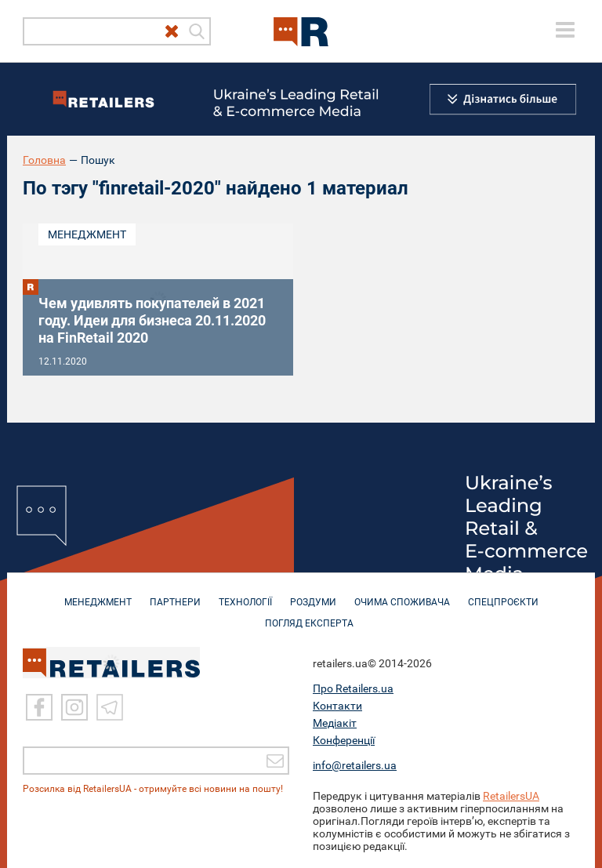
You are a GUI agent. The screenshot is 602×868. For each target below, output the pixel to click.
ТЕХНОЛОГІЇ (245, 594)
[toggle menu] (565, 30)
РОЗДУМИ (313, 594)
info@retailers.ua (355, 765)
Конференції (344, 740)
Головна (44, 160)
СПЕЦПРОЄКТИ (503, 594)
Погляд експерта (309, 616)
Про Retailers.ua (353, 688)
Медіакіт (335, 723)
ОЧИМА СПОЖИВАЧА (402, 594)
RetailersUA (511, 796)
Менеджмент (87, 234)
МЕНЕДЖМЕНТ (98, 594)
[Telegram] (110, 707)
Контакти (337, 706)
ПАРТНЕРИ (175, 594)
